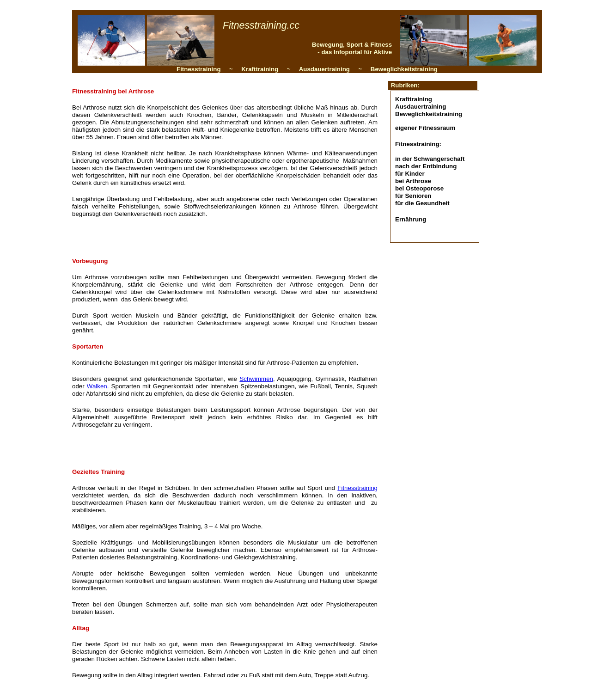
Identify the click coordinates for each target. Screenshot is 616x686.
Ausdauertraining (421, 107)
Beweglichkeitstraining (429, 114)
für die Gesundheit (422, 203)
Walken (97, 386)
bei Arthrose (413, 181)
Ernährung (411, 219)
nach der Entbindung (426, 166)
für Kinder (410, 174)
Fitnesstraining (357, 488)
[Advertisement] (230, 236)
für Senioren (413, 196)
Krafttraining (414, 99)
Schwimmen (256, 379)
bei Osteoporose (419, 188)
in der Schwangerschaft (430, 159)
